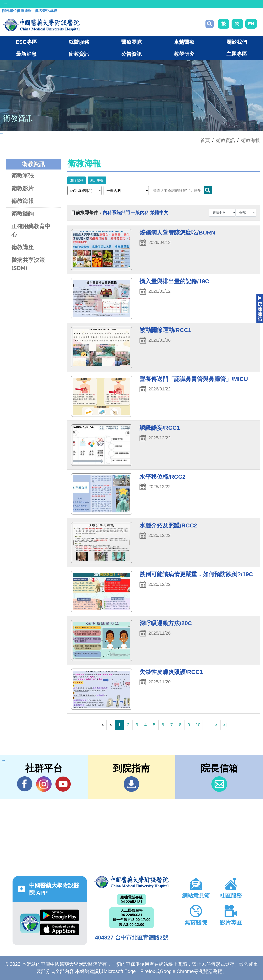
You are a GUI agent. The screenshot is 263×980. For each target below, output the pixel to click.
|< (102, 725)
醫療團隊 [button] (131, 42)
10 (198, 725)
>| (225, 725)
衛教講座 (23, 247)
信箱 (219, 784)
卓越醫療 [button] (184, 42)
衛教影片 (23, 188)
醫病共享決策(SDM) (28, 264)
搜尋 (210, 24)
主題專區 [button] (237, 54)
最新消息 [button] (26, 54)
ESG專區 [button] (26, 42)
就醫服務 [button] (79, 42)
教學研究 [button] (184, 54)
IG (44, 784)
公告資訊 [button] (131, 54)
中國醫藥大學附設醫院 (131, 882)
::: (5, 4)
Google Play (59, 915)
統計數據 (97, 180)
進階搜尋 (77, 180)
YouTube (63, 784)
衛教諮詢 (23, 214)
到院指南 (131, 784)
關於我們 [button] (237, 42)
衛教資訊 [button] (79, 54)
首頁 (205, 140)
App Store (59, 929)
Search (208, 190)
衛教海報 (250, 140)
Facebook (25, 784)
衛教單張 (23, 176)
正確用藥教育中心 (31, 230)
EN (251, 24)
